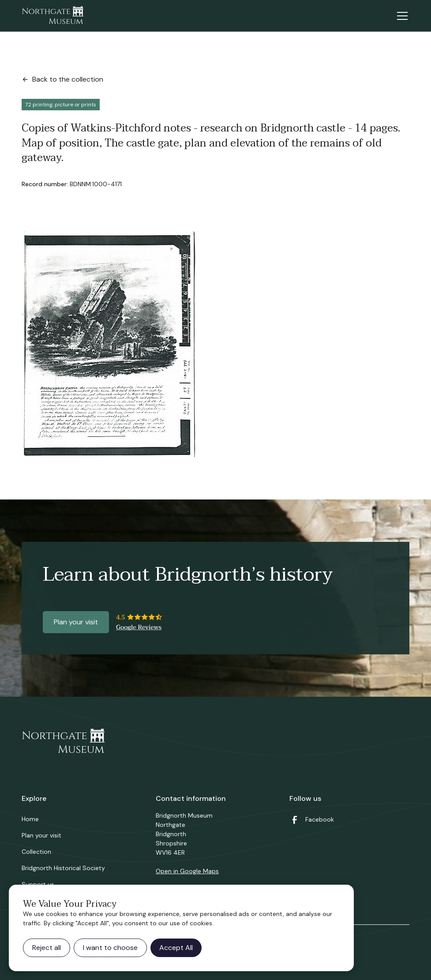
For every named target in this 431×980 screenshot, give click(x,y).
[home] (52, 16)
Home (30, 819)
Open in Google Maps (187, 871)
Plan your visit (76, 622)
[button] (401, 16)
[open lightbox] (109, 344)
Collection (36, 852)
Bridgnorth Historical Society (63, 868)
